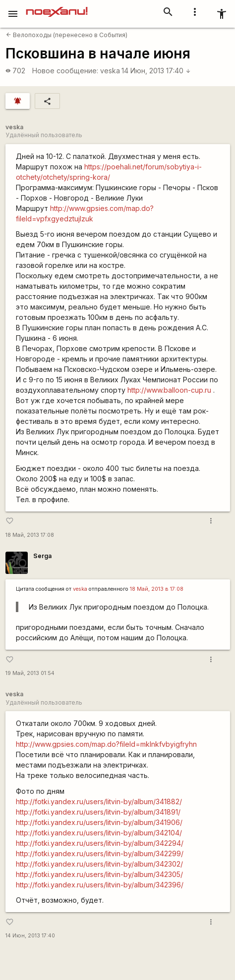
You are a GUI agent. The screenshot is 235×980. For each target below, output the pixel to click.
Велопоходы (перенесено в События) (67, 35)
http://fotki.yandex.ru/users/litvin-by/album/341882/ (99, 801)
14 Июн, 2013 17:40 (156, 71)
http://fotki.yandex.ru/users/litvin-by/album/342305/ (99, 874)
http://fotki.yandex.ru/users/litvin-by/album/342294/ (100, 843)
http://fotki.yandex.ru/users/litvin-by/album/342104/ (99, 833)
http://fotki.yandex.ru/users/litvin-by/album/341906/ (99, 822)
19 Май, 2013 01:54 (30, 673)
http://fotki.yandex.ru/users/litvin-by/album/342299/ (100, 853)
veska (110, 71)
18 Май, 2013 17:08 (30, 535)
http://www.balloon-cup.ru (169, 390)
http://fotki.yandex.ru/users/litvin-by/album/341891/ (98, 812)
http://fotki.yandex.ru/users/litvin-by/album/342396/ (100, 885)
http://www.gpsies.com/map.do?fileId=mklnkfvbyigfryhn (106, 744)
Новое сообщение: (65, 71)
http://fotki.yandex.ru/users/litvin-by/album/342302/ (99, 864)
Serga (42, 556)
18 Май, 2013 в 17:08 (157, 589)
